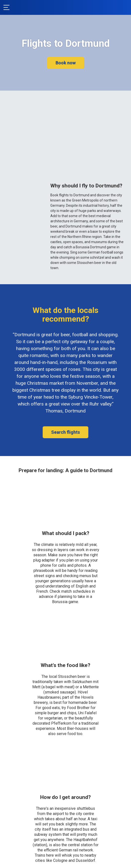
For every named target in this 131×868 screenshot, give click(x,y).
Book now (66, 63)
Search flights (65, 432)
